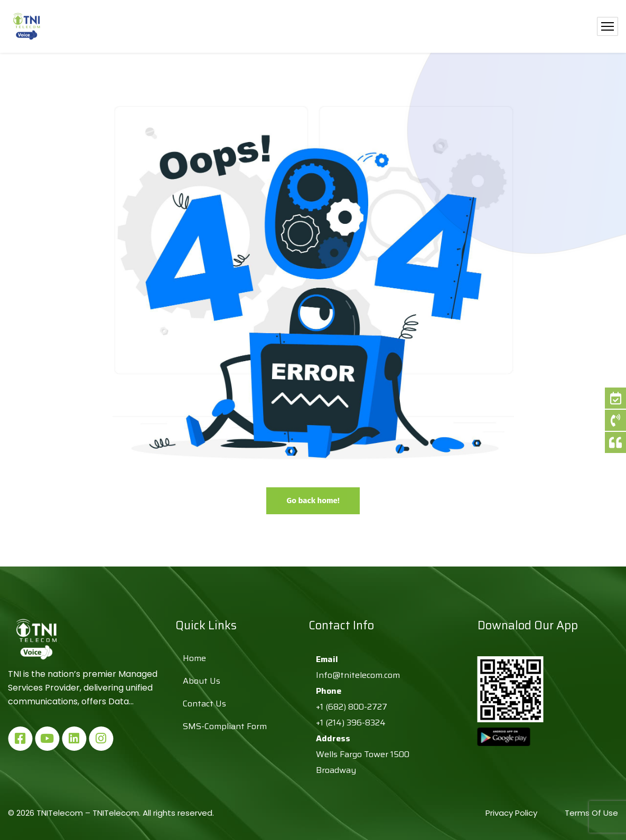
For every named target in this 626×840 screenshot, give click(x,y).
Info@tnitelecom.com (358, 675)
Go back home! (313, 501)
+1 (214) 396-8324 (351, 723)
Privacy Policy (512, 813)
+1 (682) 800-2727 (352, 707)
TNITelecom (116, 813)
